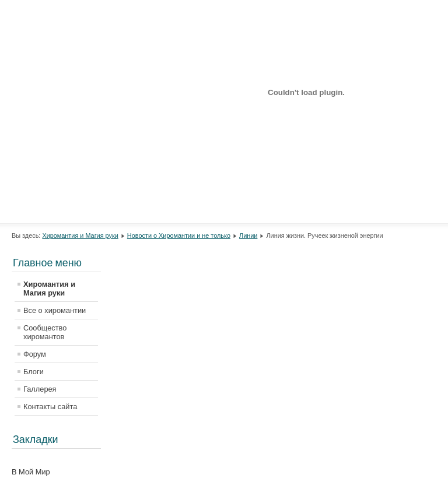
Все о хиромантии (55, 310)
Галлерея (40, 389)
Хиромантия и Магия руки (80, 235)
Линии (248, 235)
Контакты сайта (50, 407)
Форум (35, 354)
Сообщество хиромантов (45, 332)
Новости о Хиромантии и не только (179, 235)
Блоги (34, 372)
